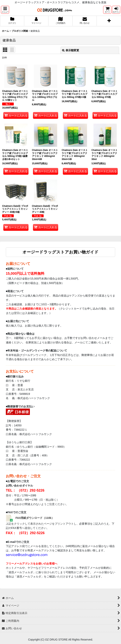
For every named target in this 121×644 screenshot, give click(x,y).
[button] (5, 10)
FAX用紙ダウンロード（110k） (35, 518)
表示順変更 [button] (71, 50)
